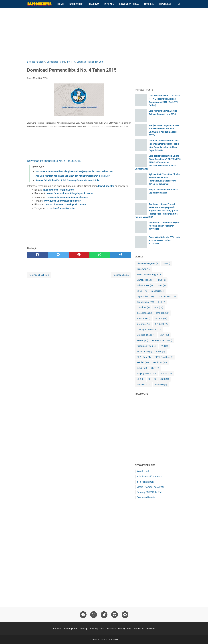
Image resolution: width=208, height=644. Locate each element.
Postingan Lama (121, 275)
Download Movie (146, 497)
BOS (162, 280)
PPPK (161, 352)
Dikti (162, 302)
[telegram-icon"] (125, 615)
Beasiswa (94, 4)
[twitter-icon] (104, 615)
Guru (158, 307)
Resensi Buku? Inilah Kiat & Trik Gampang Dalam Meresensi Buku (68, 180)
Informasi (144, 324)
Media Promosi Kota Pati (150, 487)
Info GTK (163, 313)
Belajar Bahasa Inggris (149, 275)
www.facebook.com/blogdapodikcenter (70, 193)
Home (61, 4)
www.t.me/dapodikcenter (61, 208)
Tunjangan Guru (147, 374)
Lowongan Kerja (129, 4)
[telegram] (121, 255)
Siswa (142, 368)
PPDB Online (144, 352)
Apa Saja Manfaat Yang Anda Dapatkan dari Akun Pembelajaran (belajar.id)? (73, 176)
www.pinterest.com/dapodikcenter (66, 204)
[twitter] (58, 255)
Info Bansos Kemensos (149, 477)
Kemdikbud (143, 471)
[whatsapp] (100, 255)
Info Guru (143, 319)
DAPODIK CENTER (111, 640)
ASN (166, 264)
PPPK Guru (144, 357)
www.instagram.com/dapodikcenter (68, 197)
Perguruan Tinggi (147, 346)
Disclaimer (111, 629)
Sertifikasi (160, 362)
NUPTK (142, 341)
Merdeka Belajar (146, 335)
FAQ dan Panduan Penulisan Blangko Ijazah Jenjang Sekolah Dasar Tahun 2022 (74, 171)
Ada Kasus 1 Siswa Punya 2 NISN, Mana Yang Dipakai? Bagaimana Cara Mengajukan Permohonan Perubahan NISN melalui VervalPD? (157, 211)
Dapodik (158, 291)
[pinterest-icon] (115, 615)
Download (165, 4)
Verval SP (161, 385)
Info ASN (109, 4)
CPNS (142, 291)
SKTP (155, 368)
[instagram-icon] (94, 615)
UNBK (164, 379)
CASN (161, 285)
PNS (164, 346)
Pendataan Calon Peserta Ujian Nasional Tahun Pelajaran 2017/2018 (164, 226)
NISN (164, 335)
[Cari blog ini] (179, 4)
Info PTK (161, 319)
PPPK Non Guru (164, 357)
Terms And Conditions (144, 629)
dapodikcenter (106, 186)
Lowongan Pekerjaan (149, 330)
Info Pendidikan (145, 482)
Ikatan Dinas (144, 313)
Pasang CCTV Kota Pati (149, 492)
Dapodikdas (145, 297)
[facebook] (37, 255)
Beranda (57, 629)
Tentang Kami (71, 629)
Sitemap (84, 629)
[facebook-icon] (83, 615)
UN (152, 379)
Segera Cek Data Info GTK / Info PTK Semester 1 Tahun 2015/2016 (164, 240)
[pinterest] (79, 255)
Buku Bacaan (145, 285)
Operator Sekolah (162, 341)
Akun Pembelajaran (148, 264)
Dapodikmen (167, 297)
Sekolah (143, 362)
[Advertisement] (104, 34)
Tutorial (149, 4)
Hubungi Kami (97, 629)
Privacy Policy (125, 629)
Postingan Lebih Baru (39, 275)
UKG (140, 379)
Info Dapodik (76, 4)
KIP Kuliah (161, 324)
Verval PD (144, 385)
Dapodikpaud (145, 302)
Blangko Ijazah (145, 280)
